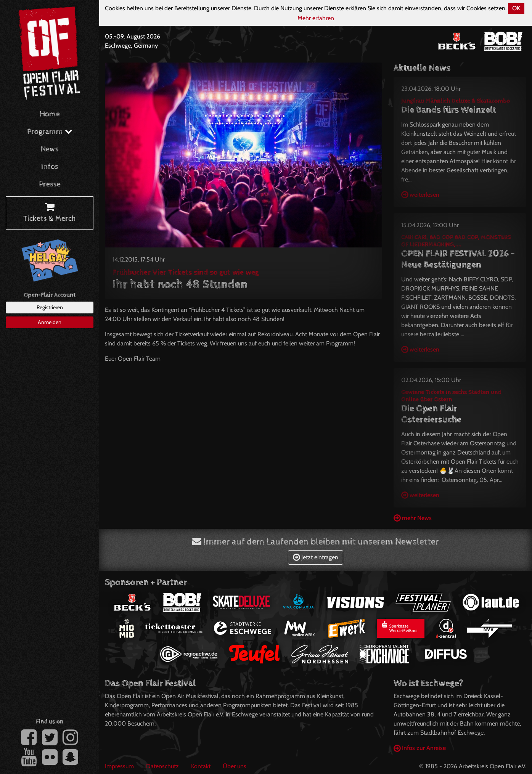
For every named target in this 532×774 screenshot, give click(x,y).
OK (516, 8)
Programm (50, 132)
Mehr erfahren (316, 18)
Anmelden (50, 322)
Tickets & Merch (50, 213)
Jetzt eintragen (316, 557)
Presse (50, 184)
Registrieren (50, 307)
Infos (50, 167)
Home (50, 114)
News (50, 149)
